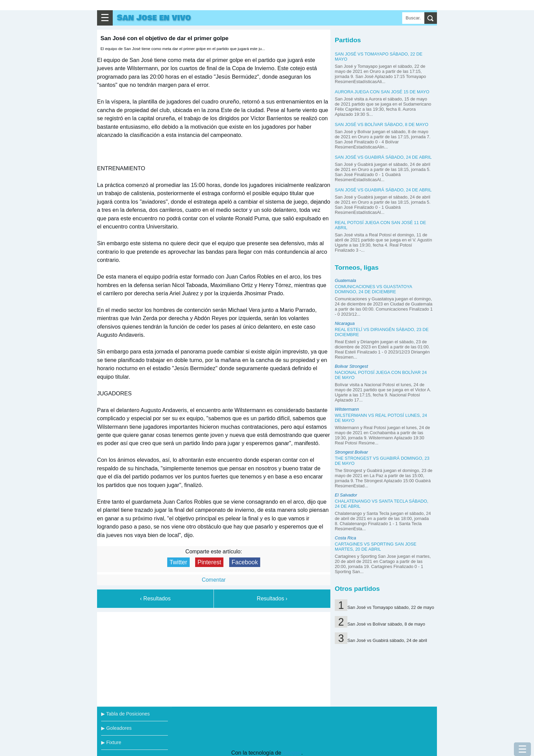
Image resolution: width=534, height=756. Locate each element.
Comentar (214, 580)
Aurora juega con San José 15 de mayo (382, 92)
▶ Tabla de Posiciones (125, 714)
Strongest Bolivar (351, 452)
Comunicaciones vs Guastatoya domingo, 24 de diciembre (373, 289)
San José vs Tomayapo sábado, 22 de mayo (391, 607)
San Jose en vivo (154, 18)
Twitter (178, 562)
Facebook (245, 562)
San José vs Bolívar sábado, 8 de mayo (382, 124)
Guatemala (345, 280)
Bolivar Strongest (351, 366)
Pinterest (209, 562)
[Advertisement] (214, 658)
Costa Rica (345, 538)
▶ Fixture (111, 742)
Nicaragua (345, 323)
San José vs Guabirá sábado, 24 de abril (383, 157)
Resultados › (272, 598)
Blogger (292, 753)
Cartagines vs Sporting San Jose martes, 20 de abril (376, 547)
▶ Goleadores (116, 728)
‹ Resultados (155, 598)
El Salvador (346, 495)
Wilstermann (347, 409)
